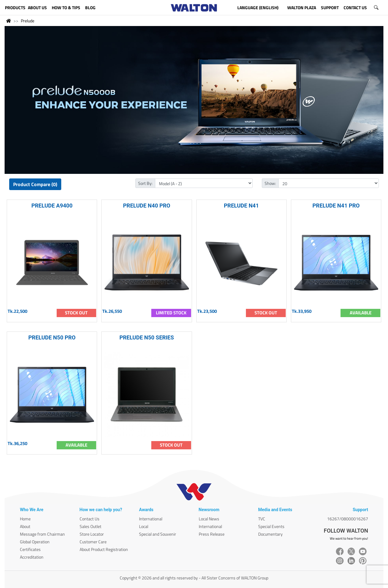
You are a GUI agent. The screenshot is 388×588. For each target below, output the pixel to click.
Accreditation (32, 557)
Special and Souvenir (158, 534)
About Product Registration (104, 549)
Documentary (270, 534)
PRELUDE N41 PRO (336, 206)
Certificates (30, 549)
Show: (270, 183)
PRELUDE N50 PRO (52, 337)
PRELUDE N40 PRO (147, 206)
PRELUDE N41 (241, 206)
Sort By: (145, 183)
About (25, 526)
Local (144, 526)
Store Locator (92, 534)
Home (25, 519)
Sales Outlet (90, 526)
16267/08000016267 (348, 519)
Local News (209, 519)
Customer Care (93, 542)
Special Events (271, 526)
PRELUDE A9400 (52, 206)
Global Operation (35, 542)
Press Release (212, 534)
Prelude (28, 21)
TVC (262, 519)
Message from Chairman (42, 534)
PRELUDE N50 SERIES (147, 337)
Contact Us (90, 519)
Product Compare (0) (35, 184)
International (151, 519)
